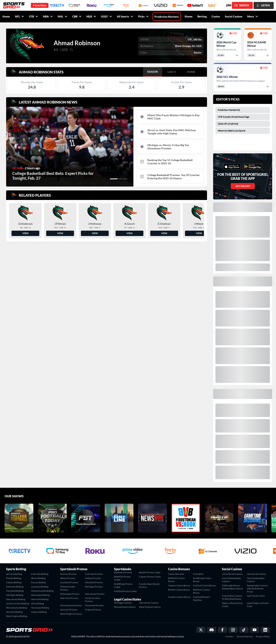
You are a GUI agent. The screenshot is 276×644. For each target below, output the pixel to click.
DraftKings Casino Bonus (202, 580)
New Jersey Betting (16, 599)
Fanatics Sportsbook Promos (149, 585)
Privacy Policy (263, 637)
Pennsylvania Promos (71, 605)
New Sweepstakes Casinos (256, 580)
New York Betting (40, 599)
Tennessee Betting (40, 608)
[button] (114, 179)
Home (6, 16)
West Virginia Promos (71, 614)
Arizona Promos (68, 574)
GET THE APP (243, 186)
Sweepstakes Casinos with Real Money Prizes (257, 588)
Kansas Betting (38, 582)
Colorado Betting (40, 574)
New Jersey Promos (95, 594)
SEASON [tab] (153, 72)
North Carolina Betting (18, 603)
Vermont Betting (14, 612)
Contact (229, 637)
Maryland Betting (15, 591)
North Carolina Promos (92, 600)
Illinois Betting (38, 578)
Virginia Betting (39, 612)
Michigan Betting (15, 595)
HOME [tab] (191, 72)
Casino (216, 16)
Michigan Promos (94, 587)
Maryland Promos (94, 582)
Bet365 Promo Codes (150, 572)
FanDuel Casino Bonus (204, 585)
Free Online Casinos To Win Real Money (232, 597)
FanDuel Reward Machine (201, 598)
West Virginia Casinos (150, 607)
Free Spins (198, 574)
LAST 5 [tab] (172, 72)
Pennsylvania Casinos (125, 607)
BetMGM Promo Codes (122, 578)
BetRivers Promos (123, 572)
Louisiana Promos (69, 582)
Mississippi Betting (40, 595)
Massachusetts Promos (68, 588)
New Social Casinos (256, 574)
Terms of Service (245, 637)
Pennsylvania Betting (17, 608)
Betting (202, 16)
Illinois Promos (68, 578)
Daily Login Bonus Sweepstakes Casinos (232, 587)
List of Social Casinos (232, 574)
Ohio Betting (37, 603)
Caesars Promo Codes (150, 577)
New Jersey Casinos (149, 603)
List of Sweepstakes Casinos (231, 580)
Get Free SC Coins (256, 596)
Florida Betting (14, 578)
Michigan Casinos (123, 603)
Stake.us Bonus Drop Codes (232, 605)
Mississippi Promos (70, 594)
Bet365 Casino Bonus (179, 590)
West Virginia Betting (17, 616)
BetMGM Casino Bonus (176, 580)
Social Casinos (234, 16)
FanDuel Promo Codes (125, 591)
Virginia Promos (93, 610)
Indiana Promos (93, 578)
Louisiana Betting (40, 587)
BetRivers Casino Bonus (202, 591)
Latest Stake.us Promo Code (258, 605)
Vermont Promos (69, 610)
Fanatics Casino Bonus (179, 597)
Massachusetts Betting (42, 591)
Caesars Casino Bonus (179, 585)
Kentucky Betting (15, 587)
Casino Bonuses (176, 574)
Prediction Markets (167, 17)
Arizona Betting (14, 574)
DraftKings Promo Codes (123, 585)
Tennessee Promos (94, 605)
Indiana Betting (14, 582)
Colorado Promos (94, 574)
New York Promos (69, 598)
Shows (189, 16)
